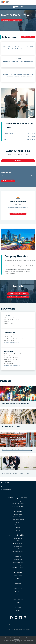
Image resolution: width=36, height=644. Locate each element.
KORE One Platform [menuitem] (18, 517)
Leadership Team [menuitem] (18, 597)
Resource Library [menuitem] (18, 576)
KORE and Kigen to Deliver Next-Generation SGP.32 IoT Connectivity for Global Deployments (18, 48)
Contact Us (23, 626)
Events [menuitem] (18, 581)
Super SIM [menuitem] (18, 530)
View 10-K (18, 161)
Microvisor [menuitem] (18, 522)
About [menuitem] (18, 595)
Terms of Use (15, 624)
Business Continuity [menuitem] (18, 544)
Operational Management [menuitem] (18, 565)
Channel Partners (15, 626)
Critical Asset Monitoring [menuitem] (18, 506)
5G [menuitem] (18, 541)
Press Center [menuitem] (18, 608)
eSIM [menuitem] (18, 549)
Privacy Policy (7, 624)
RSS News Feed (7, 490)
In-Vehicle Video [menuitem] (18, 512)
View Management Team (18, 294)
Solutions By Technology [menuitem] (18, 498)
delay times (16, 639)
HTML (29, 134)
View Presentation (18, 214)
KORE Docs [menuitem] (18, 584)
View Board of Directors (18, 297)
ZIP (34, 139)
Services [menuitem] (18, 557)
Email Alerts (6, 483)
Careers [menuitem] (18, 602)
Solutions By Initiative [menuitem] (18, 535)
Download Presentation (12, 20)
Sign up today (8, 181)
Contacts (5, 486)
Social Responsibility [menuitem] (18, 600)
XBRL (6, 139)
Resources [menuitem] (18, 573)
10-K (5, 136)
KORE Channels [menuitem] (18, 605)
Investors (18, 7)
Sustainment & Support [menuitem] (18, 568)
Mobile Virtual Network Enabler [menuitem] (18, 525)
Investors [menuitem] (18, 610)
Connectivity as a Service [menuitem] (18, 504)
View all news (28, 37)
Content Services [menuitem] (18, 546)
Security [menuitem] (18, 528)
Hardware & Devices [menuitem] (18, 509)
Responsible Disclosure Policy (26, 624)
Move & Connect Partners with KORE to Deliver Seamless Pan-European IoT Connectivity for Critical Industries (18, 75)
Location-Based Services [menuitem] (18, 520)
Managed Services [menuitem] (18, 560)
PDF (33, 134)
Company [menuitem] (18, 589)
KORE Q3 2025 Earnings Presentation (18, 207)
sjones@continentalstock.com (12, 365)
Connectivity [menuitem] (18, 501)
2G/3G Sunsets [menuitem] (18, 538)
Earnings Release (9, 134)
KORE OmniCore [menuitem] (18, 514)
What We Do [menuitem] (18, 592)
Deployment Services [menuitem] (18, 562)
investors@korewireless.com (12, 343)
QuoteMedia (18, 638)
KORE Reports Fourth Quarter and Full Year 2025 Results (18, 62)
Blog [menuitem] (18, 578)
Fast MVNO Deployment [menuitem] (18, 552)
